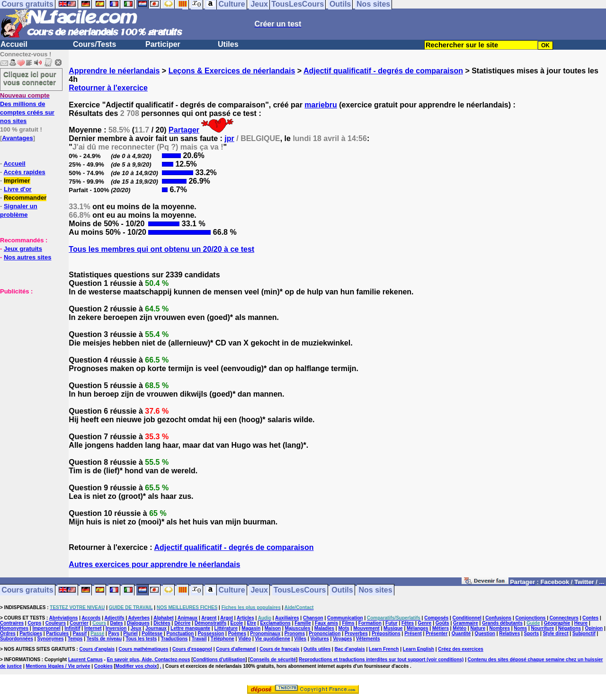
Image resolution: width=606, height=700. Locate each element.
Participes (31, 634)
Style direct (556, 634)
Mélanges (418, 628)
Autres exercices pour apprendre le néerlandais (154, 564)
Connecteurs (564, 618)
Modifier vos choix (136, 666)
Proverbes (356, 634)
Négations (570, 628)
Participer (163, 44)
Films (348, 623)
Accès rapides (24, 172)
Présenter (437, 634)
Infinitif (72, 628)
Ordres (8, 634)
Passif (80, 634)
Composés (436, 618)
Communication (345, 618)
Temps (75, 639)
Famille (303, 623)
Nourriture (542, 628)
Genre (425, 623)
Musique (393, 628)
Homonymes (14, 628)
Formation (370, 623)
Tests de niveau (104, 639)
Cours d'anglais (97, 649)
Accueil (14, 44)
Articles (245, 618)
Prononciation (325, 634)
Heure (581, 623)
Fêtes (408, 623)
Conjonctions (531, 618)
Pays (114, 634)
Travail (199, 639)
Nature (478, 628)
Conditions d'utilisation (219, 660)
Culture (232, 590)
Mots (343, 628)
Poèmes (237, 634)
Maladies (324, 628)
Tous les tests (141, 639)
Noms (520, 628)
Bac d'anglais (350, 649)
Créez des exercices (461, 649)
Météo (459, 628)
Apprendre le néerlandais (114, 71)
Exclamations (275, 623)
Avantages (17, 138)
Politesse (152, 634)
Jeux (259, 590)
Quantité (461, 634)
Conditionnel (467, 618)
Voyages (342, 639)
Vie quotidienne (273, 639)
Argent (209, 618)
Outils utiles (317, 649)
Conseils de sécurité (273, 660)
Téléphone (223, 639)
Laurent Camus (85, 660)
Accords (91, 618)
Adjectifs (114, 618)
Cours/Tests (94, 44)
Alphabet (164, 618)
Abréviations (64, 618)
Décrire (182, 623)
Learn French (384, 649)
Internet (93, 628)
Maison (273, 628)
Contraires (12, 623)
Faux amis (326, 623)
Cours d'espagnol (192, 649)
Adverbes (139, 618)
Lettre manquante (190, 628)
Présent (413, 634)
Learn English (419, 649)
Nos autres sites (27, 257)
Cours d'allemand (236, 649)
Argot (227, 618)
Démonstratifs (210, 623)
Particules (57, 634)
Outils (342, 590)
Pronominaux (265, 634)
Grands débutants (502, 623)
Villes (300, 639)
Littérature (226, 628)
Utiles (228, 44)
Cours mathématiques (144, 649)
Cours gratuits (27, 590)
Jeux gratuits (23, 249)
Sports (532, 634)
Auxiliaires (287, 618)
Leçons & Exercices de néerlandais (232, 71)
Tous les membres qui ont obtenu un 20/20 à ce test (161, 249)
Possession (211, 634)
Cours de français (279, 649)
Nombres (500, 628)
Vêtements (368, 639)
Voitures (320, 639)
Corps (34, 623)
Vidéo (245, 639)
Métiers (441, 628)
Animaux (187, 618)
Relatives (509, 634)
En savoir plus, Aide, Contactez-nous (149, 660)
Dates (116, 623)
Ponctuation (180, 634)
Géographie (557, 623)
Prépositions (386, 634)
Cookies (103, 666)
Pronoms (295, 634)
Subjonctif (584, 634)
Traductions (174, 639)
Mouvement (366, 628)
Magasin (251, 628)
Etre (252, 623)
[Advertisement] (28, 343)
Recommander (25, 198)
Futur (392, 623)
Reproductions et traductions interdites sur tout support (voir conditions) (381, 660)
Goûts (442, 623)
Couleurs (56, 623)
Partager (184, 130)
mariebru (321, 105)
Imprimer (17, 181)
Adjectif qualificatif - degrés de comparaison (383, 71)
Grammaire (466, 623)
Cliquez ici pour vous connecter (30, 78)
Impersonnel (46, 628)
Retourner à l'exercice (108, 88)
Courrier (79, 623)
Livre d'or (18, 189)
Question (485, 634)
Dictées (162, 623)
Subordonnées (17, 639)
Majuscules (298, 628)
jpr (229, 138)
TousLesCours (300, 590)
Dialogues (138, 623)
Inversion (116, 628)
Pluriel (130, 634)
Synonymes (50, 639)
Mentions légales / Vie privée (58, 666)
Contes (590, 618)
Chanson (313, 618)
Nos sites (376, 590)
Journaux (156, 628)
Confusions (498, 618)
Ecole (237, 623)
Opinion (594, 628)
